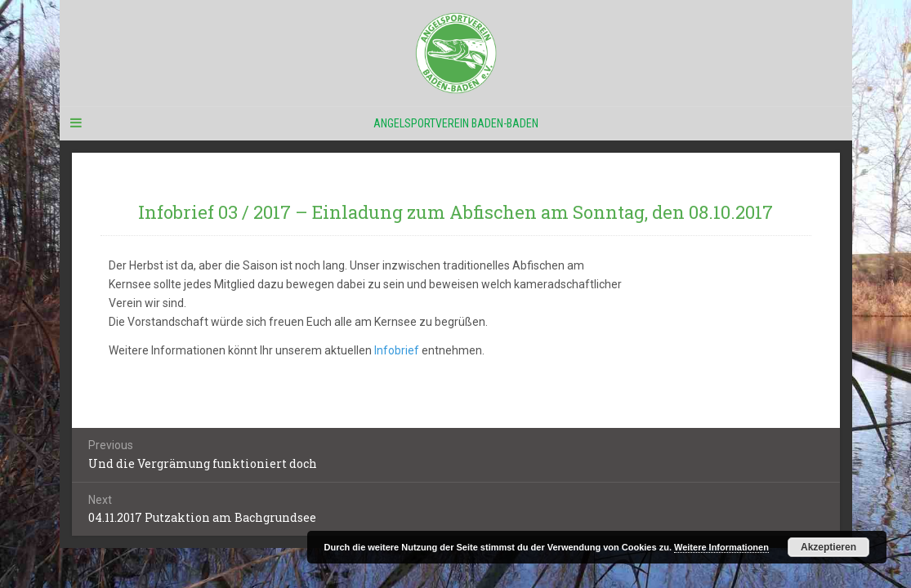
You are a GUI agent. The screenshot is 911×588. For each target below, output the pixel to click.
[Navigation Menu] (76, 123)
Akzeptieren (828, 547)
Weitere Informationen (721, 547)
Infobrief (397, 350)
